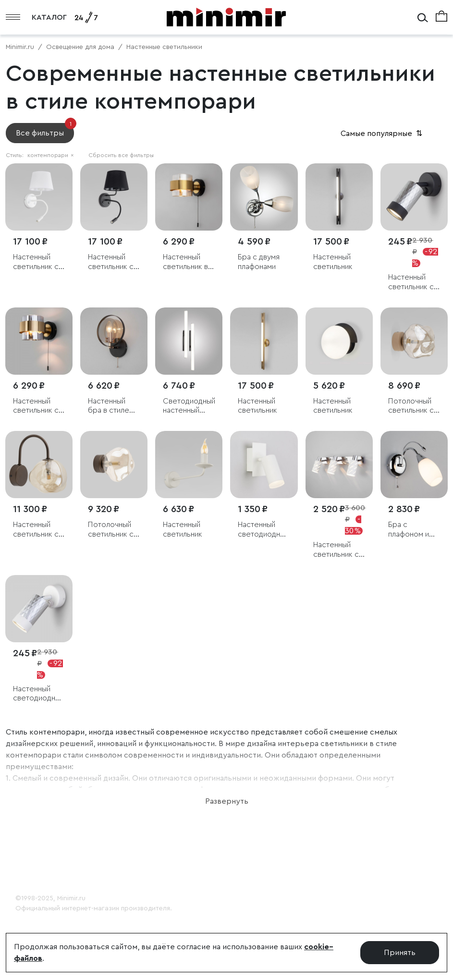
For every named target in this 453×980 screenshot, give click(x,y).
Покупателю (38, 850)
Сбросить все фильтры (121, 155)
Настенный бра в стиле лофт (109, 406)
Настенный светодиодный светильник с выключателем (39, 694)
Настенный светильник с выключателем (414, 282)
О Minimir (32, 835)
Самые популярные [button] (382, 134)
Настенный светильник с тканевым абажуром (36, 262)
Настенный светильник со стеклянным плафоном (38, 530)
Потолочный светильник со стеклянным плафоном (413, 406)
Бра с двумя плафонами (259, 262)
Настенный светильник (333, 262)
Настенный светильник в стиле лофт (185, 262)
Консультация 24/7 (51, 879)
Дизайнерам (38, 864)
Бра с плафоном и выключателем (414, 530)
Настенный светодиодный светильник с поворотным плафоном (263, 530)
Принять (400, 953)
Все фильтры (45, 130)
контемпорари (51, 155)
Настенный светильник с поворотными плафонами (337, 550)
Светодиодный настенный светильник (189, 406)
